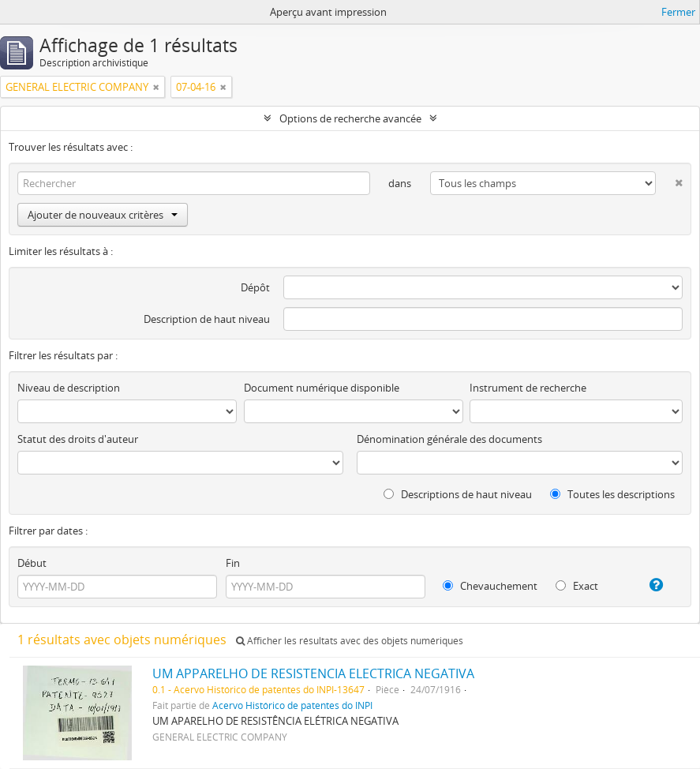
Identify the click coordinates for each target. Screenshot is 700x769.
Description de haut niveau (207, 319)
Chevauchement (490, 586)
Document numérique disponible (322, 388)
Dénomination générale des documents (449, 439)
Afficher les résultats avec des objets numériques (350, 641)
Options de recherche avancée (350, 118)
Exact (577, 586)
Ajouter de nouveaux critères (103, 215)
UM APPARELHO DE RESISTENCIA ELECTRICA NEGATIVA (313, 673)
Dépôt (255, 287)
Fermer (678, 12)
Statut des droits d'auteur (78, 439)
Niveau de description (69, 388)
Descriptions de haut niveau (458, 494)
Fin (233, 563)
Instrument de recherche (528, 388)
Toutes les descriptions (612, 494)
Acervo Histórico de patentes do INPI (292, 705)
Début (32, 563)
